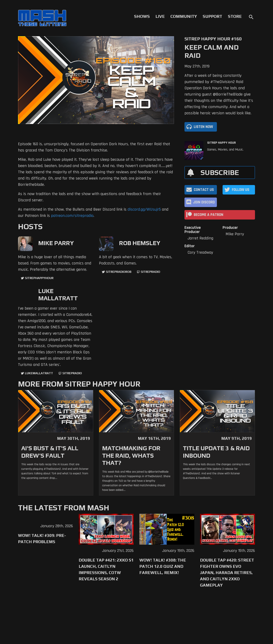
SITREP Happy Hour (222, 143)
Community (184, 16)
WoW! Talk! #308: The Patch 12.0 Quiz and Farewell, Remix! (163, 566)
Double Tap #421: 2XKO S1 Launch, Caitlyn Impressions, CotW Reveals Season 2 (106, 569)
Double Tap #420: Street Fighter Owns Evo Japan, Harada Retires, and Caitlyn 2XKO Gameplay (227, 573)
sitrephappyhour (39, 278)
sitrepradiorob (119, 272)
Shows (142, 16)
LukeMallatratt (39, 373)
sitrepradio (150, 272)
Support (212, 16)
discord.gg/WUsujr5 (144, 209)
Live (160, 16)
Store (235, 16)
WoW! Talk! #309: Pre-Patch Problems (42, 538)
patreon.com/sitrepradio (72, 216)
